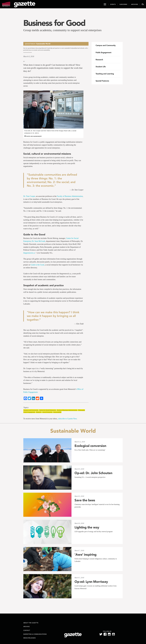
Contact (27, 630)
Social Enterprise (47, 412)
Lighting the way (87, 527)
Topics (26, 408)
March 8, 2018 (29, 56)
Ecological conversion (90, 446)
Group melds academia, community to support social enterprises (62, 30)
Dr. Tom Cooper (29, 196)
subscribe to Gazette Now (67, 419)
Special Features (102, 81)
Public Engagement (29, 412)
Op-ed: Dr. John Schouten (93, 473)
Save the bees (85, 500)
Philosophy (81, 410)
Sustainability (57, 412)
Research (39, 412)
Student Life (101, 67)
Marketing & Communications (35, 634)
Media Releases (29, 638)
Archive (26, 627)
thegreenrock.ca (29, 253)
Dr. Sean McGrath (38, 241)
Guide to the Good (37, 265)
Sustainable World (43, 44)
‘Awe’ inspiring (86, 555)
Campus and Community (31, 410)
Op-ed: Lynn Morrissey (91, 582)
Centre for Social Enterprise (48, 410)
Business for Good (54, 23)
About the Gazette (31, 623)
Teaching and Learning (105, 74)
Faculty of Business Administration (70, 196)
